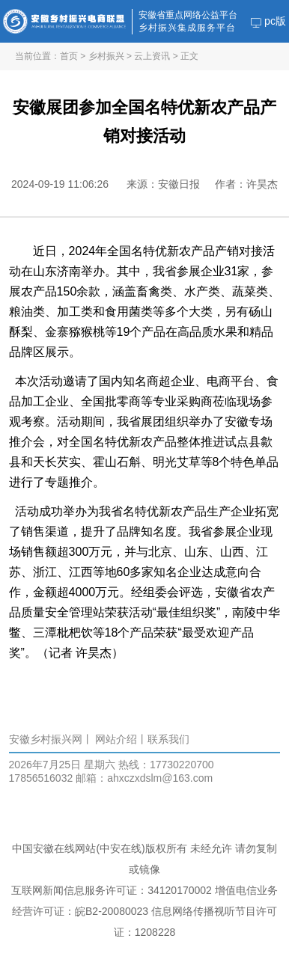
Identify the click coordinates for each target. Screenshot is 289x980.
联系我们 (168, 739)
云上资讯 (152, 56)
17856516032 (41, 778)
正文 (189, 56)
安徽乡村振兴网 (46, 739)
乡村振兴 (106, 56)
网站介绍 (116, 739)
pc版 (268, 21)
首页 (69, 56)
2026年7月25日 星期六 (62, 765)
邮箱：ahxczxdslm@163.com (144, 778)
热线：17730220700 (166, 765)
